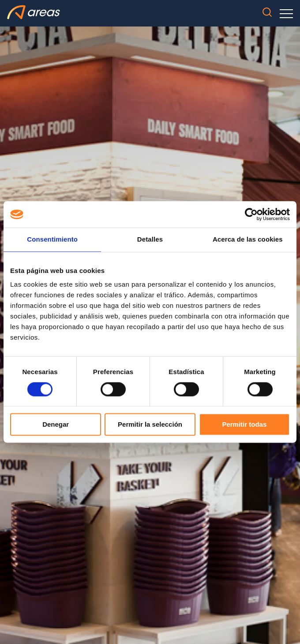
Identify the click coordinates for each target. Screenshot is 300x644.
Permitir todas (244, 425)
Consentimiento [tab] (52, 239)
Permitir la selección (150, 425)
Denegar (56, 425)
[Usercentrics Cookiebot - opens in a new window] (251, 214)
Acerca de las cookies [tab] (248, 239)
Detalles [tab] (150, 239)
